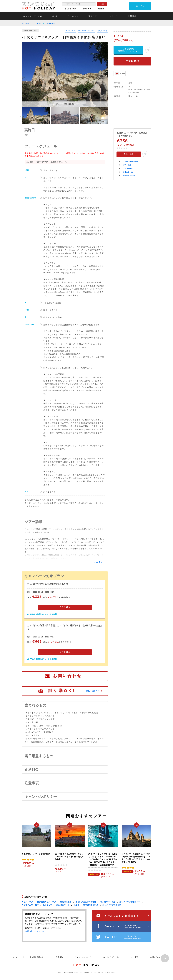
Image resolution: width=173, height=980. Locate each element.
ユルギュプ (47, 905)
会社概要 (135, 957)
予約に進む (132, 61)
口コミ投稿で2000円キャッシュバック (128, 50)
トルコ (39, 23)
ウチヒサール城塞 (108, 902)
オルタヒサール (63, 905)
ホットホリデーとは (33, 16)
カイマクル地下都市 (30, 905)
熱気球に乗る (102, 31)
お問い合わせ (67, 676)
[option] (65, 74)
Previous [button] (20, 116)
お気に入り (87, 9)
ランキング (73, 16)
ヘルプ (15, 957)
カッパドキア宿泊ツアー (130, 902)
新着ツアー (94, 16)
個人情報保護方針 (37, 957)
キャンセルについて (83, 957)
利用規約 (59, 957)
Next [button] (110, 116)
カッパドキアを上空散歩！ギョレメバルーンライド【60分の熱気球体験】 (69, 857)
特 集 (55, 16)
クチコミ (114, 16)
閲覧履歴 (101, 9)
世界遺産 (132, 16)
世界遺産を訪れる (91, 905)
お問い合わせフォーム (34, 931)
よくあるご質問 (70, 9)
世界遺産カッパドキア (86, 31)
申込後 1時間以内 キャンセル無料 (44, 614)
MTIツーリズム (133, 96)
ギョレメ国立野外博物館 (86, 902)
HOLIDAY (39, 8)
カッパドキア (51, 23)
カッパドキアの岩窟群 (112, 905)
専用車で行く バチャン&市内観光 (36, 854)
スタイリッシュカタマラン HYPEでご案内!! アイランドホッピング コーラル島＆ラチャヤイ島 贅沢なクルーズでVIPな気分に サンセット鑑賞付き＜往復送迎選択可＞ (103, 859)
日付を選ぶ (65, 607)
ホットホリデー (27, 23)
